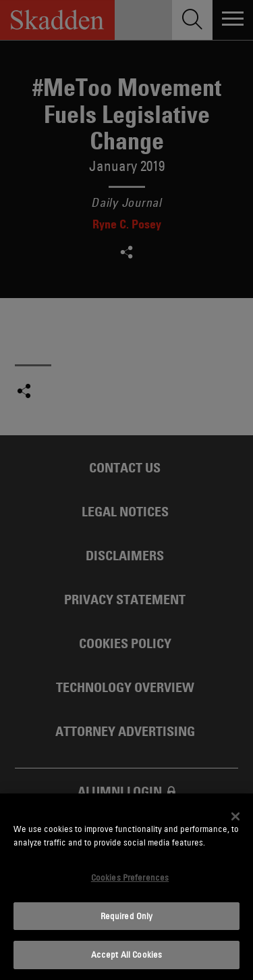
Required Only (127, 916)
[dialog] (126, 887)
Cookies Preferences (130, 877)
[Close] (235, 816)
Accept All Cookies (126, 954)
